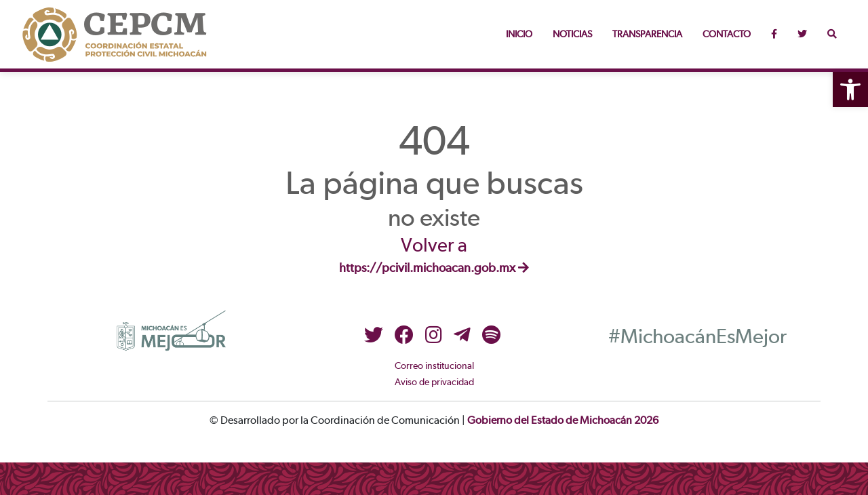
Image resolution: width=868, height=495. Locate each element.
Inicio (519, 35)
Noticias (572, 35)
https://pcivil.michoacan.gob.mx (434, 269)
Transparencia (647, 35)
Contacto (727, 35)
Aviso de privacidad (434, 382)
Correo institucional (434, 366)
